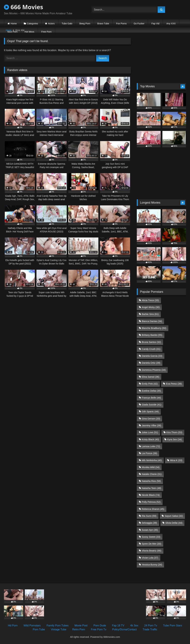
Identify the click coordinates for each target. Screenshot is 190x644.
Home (14, 24)
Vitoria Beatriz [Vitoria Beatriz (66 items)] (151, 551)
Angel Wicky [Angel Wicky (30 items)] (151, 307)
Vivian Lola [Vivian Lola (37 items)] (150, 558)
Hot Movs (29, 32)
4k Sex (134, 625)
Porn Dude (100, 625)
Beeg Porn (85, 24)
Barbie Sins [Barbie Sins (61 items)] (150, 314)
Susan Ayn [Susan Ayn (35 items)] (150, 530)
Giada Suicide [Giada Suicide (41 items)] (151, 405)
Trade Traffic (150, 629)
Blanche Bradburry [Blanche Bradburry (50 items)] (154, 328)
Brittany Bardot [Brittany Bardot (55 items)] (152, 335)
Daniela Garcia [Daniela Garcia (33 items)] (152, 356)
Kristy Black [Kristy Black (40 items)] (150, 439)
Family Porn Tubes (58, 625)
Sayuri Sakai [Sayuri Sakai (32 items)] (174, 516)
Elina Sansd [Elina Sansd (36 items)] (150, 377)
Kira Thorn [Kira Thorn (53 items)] (174, 432)
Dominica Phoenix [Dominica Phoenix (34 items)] (154, 370)
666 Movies (23, 7)
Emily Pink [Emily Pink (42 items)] (150, 384)
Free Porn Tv (99, 629)
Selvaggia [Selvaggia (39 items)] (149, 523)
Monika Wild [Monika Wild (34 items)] (151, 467)
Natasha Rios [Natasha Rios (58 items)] (151, 481)
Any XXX (171, 24)
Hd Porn (13, 625)
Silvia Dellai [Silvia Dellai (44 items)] (174, 523)
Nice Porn (12, 32)
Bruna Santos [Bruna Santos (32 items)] (151, 342)
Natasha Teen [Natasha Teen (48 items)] (151, 488)
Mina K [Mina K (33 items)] (176, 460)
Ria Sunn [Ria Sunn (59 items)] (149, 516)
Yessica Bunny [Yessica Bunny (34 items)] (152, 565)
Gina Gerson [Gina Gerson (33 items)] (151, 419)
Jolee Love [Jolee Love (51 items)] (150, 432)
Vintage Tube (59, 629)
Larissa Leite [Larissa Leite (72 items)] (151, 446)
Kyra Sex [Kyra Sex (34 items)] (175, 439)
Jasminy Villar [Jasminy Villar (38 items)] (151, 425)
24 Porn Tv (151, 625)
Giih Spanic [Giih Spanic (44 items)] (150, 411)
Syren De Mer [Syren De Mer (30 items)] (151, 544)
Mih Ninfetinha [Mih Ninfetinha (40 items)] (152, 460)
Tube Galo (67, 24)
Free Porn (46, 32)
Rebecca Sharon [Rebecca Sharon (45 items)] (153, 509)
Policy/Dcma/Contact (125, 629)
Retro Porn (79, 629)
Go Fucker (139, 24)
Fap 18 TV (118, 625)
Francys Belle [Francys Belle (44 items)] (151, 398)
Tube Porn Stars (173, 625)
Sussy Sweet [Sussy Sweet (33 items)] (151, 537)
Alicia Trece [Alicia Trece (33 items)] (150, 300)
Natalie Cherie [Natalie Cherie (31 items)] (152, 474)
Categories (33, 24)
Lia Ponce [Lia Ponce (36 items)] (149, 453)
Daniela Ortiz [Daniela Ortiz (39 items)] (151, 363)
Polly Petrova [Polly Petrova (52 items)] (151, 502)
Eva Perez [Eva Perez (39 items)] (174, 384)
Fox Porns (121, 24)
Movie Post (81, 625)
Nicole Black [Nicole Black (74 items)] (151, 495)
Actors (51, 24)
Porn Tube (39, 629)
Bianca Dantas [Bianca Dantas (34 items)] (152, 321)
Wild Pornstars (32, 625)
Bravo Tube (103, 24)
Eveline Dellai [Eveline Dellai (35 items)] (151, 391)
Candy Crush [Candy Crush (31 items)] (151, 349)
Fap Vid (155, 24)
